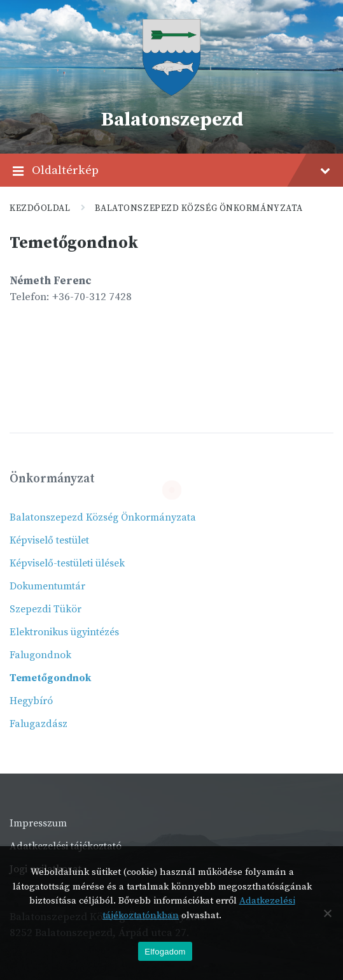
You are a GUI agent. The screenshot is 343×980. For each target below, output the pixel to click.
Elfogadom (165, 952)
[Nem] (327, 913)
